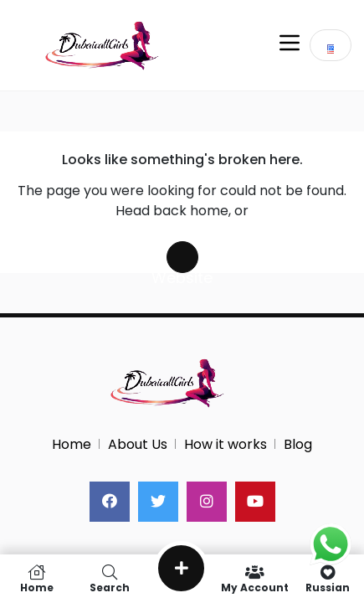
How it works (226, 444)
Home (72, 444)
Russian (328, 579)
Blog (298, 444)
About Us (138, 444)
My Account (255, 579)
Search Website (182, 257)
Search (109, 579)
